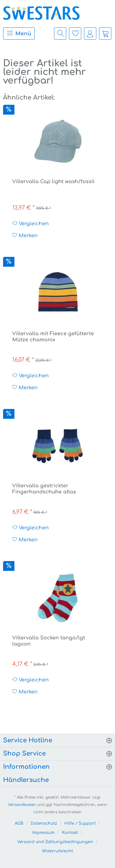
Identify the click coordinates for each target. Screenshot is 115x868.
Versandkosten (22, 805)
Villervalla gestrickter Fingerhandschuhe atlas (44, 489)
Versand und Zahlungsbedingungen (55, 842)
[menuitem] (17, 33)
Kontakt (70, 833)
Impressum (43, 833)
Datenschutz (44, 823)
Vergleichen (31, 224)
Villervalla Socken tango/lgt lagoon (49, 641)
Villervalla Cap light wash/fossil (53, 182)
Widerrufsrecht (57, 851)
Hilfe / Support (80, 823)
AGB (19, 823)
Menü (19, 33)
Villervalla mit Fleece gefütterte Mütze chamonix (53, 337)
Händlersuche (26, 780)
